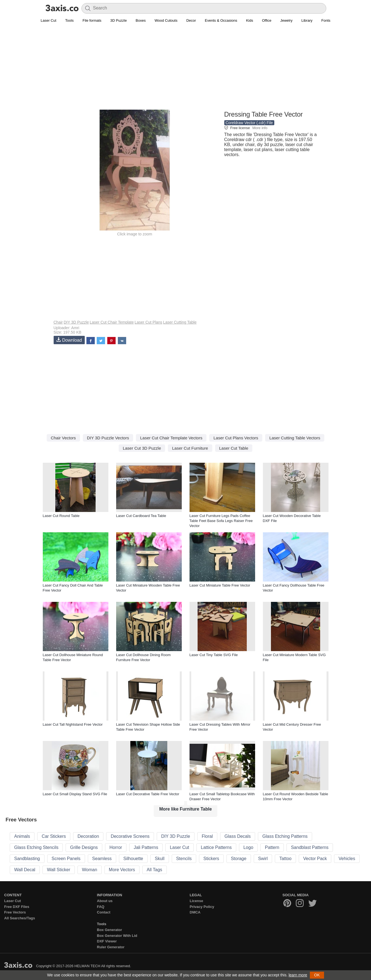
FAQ (101, 907)
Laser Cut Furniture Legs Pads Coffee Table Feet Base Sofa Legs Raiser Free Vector (221, 521)
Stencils (184, 859)
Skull (160, 859)
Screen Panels (66, 859)
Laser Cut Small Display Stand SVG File (75, 794)
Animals (22, 836)
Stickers (211, 859)
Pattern (272, 847)
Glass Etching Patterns (285, 836)
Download (69, 340)
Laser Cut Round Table (61, 516)
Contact (104, 912)
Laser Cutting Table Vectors (295, 438)
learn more (298, 975)
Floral (207, 836)
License (196, 901)
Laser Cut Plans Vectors (236, 438)
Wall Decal (25, 870)
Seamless (102, 859)
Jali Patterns (146, 847)
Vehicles (347, 859)
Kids (249, 20)
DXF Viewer (107, 941)
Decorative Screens (130, 836)
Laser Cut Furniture (190, 448)
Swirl (263, 859)
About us (105, 901)
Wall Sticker (59, 870)
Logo (248, 847)
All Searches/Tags (20, 918)
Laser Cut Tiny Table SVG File (214, 655)
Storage (239, 859)
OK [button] (317, 975)
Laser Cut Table (234, 448)
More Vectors (122, 870)
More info (260, 128)
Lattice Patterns (216, 847)
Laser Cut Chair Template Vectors (171, 438)
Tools (69, 20)
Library (307, 20)
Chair (58, 322)
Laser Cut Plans (148, 322)
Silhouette (133, 859)
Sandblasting (27, 859)
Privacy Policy (202, 907)
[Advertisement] (186, 70)
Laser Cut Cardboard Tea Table (141, 516)
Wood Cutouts (166, 20)
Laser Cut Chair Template (112, 322)
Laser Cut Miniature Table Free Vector (220, 585)
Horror (116, 847)
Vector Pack (315, 859)
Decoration (88, 836)
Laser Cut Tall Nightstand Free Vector (73, 724)
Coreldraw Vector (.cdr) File (249, 123)
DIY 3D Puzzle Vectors (108, 438)
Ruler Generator (111, 947)
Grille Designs (84, 847)
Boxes (141, 20)
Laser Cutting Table (180, 322)
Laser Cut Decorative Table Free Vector (148, 794)
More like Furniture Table (186, 809)
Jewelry (286, 20)
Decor (191, 20)
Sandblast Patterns (310, 847)
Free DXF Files (17, 907)
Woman (90, 870)
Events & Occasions (221, 20)
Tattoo (285, 859)
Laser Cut (48, 20)
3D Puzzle (119, 20)
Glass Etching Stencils (36, 847)
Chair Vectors (63, 438)
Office (267, 20)
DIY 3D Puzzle (76, 322)
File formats (92, 20)
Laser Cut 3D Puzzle (142, 448)
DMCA (195, 912)
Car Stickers (54, 836)
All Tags (155, 870)
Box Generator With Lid (117, 936)
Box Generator (109, 930)
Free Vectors (15, 912)
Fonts (326, 20)
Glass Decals (238, 836)
